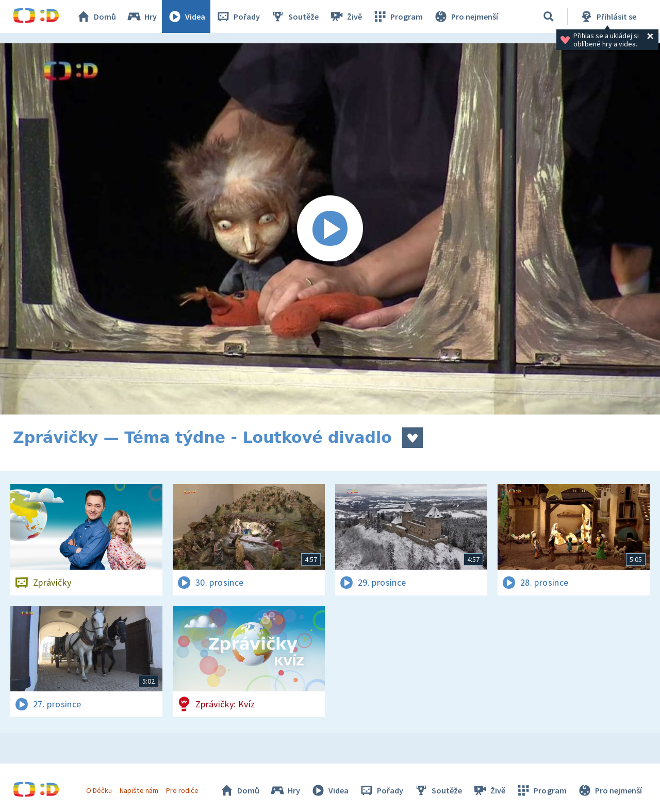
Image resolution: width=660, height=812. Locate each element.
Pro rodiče (182, 790)
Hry (142, 16)
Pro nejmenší (466, 16)
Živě (345, 16)
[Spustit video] (330, 229)
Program (398, 16)
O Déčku (99, 790)
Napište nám (139, 790)
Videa (186, 16)
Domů (96, 16)
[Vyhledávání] (549, 16)
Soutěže (294, 16)
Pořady (238, 16)
